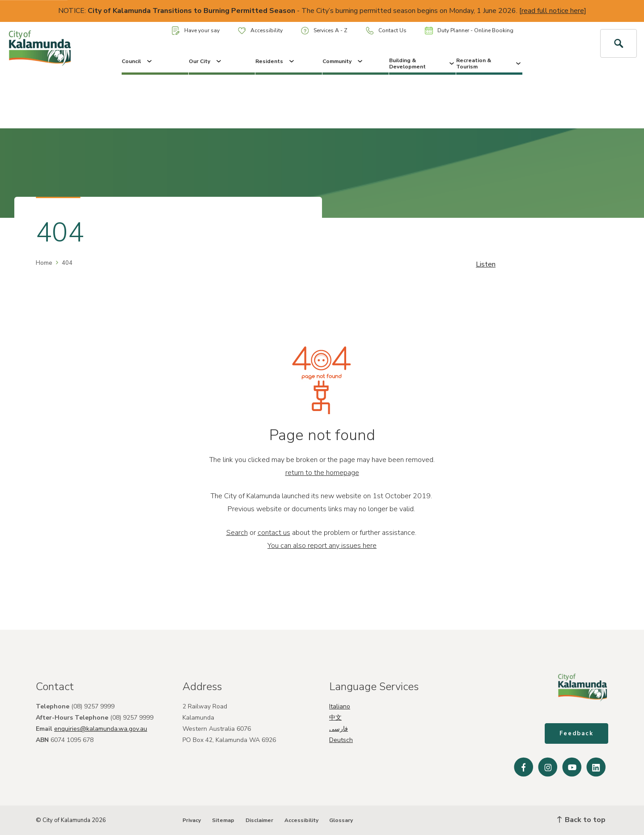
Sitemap (223, 820)
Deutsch (341, 740)
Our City (206, 61)
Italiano (340, 706)
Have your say (196, 31)
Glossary (341, 820)
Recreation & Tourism (489, 64)
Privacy (192, 820)
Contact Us (386, 31)
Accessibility (260, 30)
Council (138, 61)
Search (237, 533)
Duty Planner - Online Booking (469, 30)
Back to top (581, 820)
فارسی (339, 729)
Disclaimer (259, 820)
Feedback (576, 733)
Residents (275, 61)
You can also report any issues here (322, 546)
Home (44, 263)
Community (343, 61)
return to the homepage (322, 473)
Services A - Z (324, 31)
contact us (274, 533)
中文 (335, 718)
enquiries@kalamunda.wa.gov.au (101, 729)
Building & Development (422, 64)
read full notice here (553, 11)
